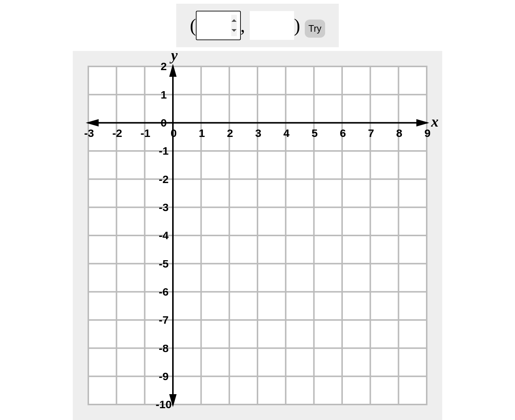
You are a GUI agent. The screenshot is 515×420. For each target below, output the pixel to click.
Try (315, 28)
